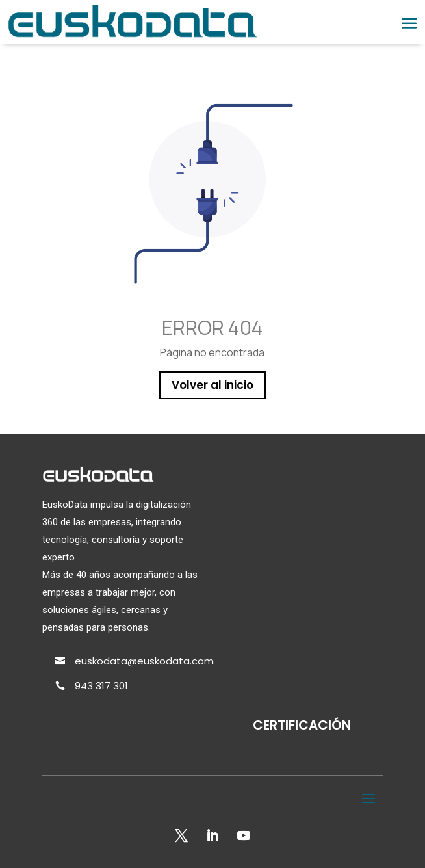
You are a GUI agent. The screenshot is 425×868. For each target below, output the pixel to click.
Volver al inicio (212, 385)
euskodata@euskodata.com (144, 661)
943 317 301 (101, 686)
